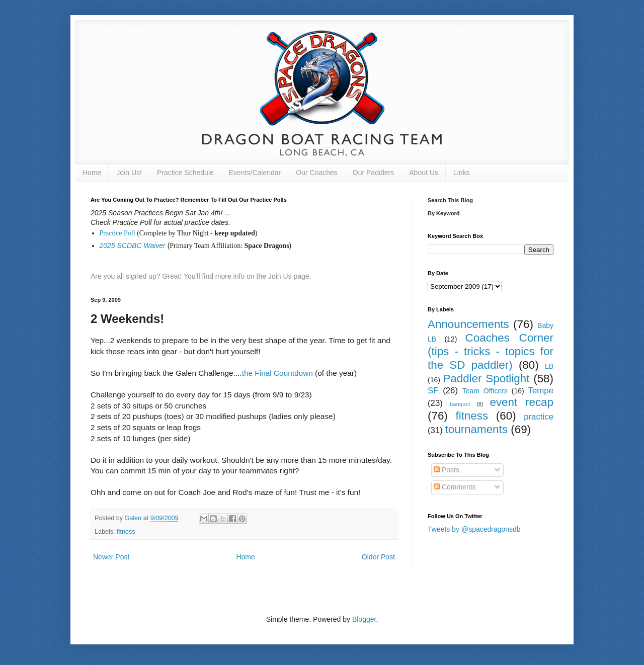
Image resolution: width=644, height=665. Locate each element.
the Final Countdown (277, 373)
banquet (460, 404)
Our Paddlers (373, 173)
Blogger (364, 619)
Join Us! (129, 173)
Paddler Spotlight (486, 379)
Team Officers (485, 391)
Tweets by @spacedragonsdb (474, 529)
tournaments (476, 429)
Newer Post (111, 557)
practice (539, 417)
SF (433, 391)
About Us (424, 173)
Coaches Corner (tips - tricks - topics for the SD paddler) (491, 351)
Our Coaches (316, 173)
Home (92, 173)
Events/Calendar (255, 173)
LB (549, 366)
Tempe (541, 391)
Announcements (468, 324)
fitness (126, 532)
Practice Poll (117, 233)
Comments (455, 487)
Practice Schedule (185, 173)
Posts (447, 470)
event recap (521, 402)
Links (462, 173)
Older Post (378, 557)
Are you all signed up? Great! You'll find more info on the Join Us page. (201, 276)
